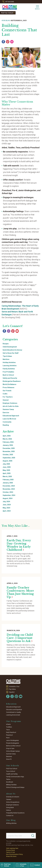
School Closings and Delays (15, 787)
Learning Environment (13, 715)
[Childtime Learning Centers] (9, 7)
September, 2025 (9, 458)
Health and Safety (12, 774)
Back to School (8, 375)
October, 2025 (8, 455)
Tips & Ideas (7, 356)
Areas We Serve (11, 856)
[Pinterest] (8, 42)
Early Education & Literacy (12, 350)
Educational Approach (11, 416)
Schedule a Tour (14, 686)
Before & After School (13, 746)
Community (7, 422)
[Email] (12, 42)
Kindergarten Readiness (12, 381)
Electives (9, 756)
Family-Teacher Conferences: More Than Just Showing (20, 592)
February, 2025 (8, 480)
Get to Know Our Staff (11, 353)
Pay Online (12, 689)
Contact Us (10, 816)
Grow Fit (9, 759)
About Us (11, 794)
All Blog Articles (11, 823)
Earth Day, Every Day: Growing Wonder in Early (19, 545)
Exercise (6, 413)
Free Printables (8, 372)
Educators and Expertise (14, 710)
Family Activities (9, 369)
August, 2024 (8, 498)
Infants (8, 724)
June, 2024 (7, 505)
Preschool (9, 735)
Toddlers (9, 727)
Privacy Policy (10, 850)
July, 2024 (6, 502)
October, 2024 (8, 492)
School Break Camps (13, 751)
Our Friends (7, 391)
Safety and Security (10, 378)
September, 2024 (9, 495)
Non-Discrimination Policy (14, 854)
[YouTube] (17, 331)
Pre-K (8, 738)
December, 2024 (9, 486)
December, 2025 (9, 448)
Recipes (6, 344)
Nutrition (6, 359)
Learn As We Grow (9, 419)
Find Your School (7, 13)
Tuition (8, 779)
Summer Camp (8, 409)
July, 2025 (6, 464)
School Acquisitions (13, 802)
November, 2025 (9, 451)
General (6, 400)
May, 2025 (6, 470)
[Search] (33, 836)
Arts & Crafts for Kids (11, 406)
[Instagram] (9, 331)
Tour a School (11, 771)
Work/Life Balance (9, 384)
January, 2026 (8, 445)
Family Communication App (15, 777)
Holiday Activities (9, 362)
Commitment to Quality (13, 712)
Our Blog (11, 820)
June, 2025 (7, 467)
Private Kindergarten (13, 743)
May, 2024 (6, 508)
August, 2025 (8, 461)
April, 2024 (7, 511)
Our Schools (13, 766)
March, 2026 (7, 439)
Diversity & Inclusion (13, 797)
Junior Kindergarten (12, 740)
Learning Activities (10, 366)
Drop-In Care (10, 748)
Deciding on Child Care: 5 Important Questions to (20, 638)
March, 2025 (7, 476)
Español (12, 692)
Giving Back (10, 807)
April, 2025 (7, 473)
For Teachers (8, 397)
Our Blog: (6, 20)
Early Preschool (11, 732)
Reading (6, 425)
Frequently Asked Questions (15, 813)
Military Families (11, 785)
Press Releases (9, 387)
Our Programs (14, 721)
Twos (8, 730)
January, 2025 (8, 483)
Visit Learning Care (12, 848)
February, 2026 (8, 442)
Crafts (5, 394)
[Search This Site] (21, 836)
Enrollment (10, 782)
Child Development (10, 347)
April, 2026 (7, 436)
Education (11, 704)
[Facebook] (3, 42)
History (8, 810)
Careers (9, 799)
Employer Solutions (10, 403)
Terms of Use (10, 852)
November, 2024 (9, 489)
